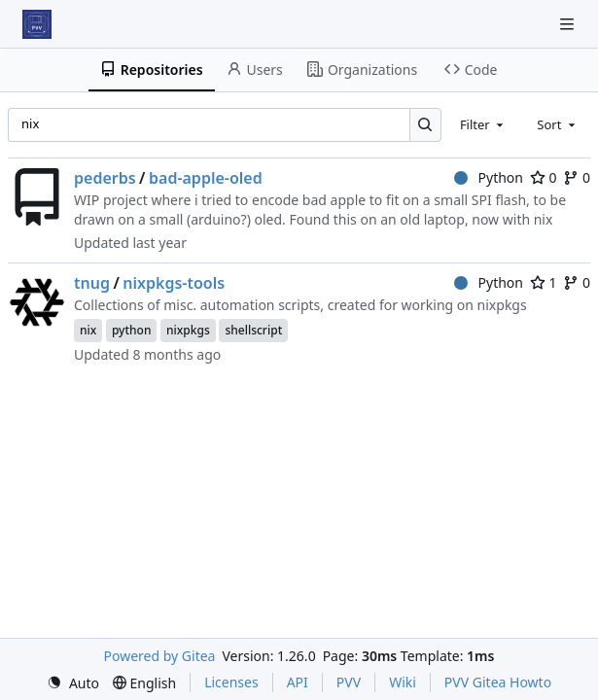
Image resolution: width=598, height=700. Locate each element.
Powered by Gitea (160, 656)
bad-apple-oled (206, 178)
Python (489, 177)
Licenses (231, 682)
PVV (349, 682)
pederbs (105, 178)
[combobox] (483, 124)
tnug (92, 283)
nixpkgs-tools (174, 283)
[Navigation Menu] (569, 24)
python (132, 330)
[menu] (73, 683)
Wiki (403, 682)
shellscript (253, 330)
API (298, 682)
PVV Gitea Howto (498, 682)
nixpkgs (188, 330)
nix (88, 330)
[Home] (37, 24)
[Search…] (425, 125)
